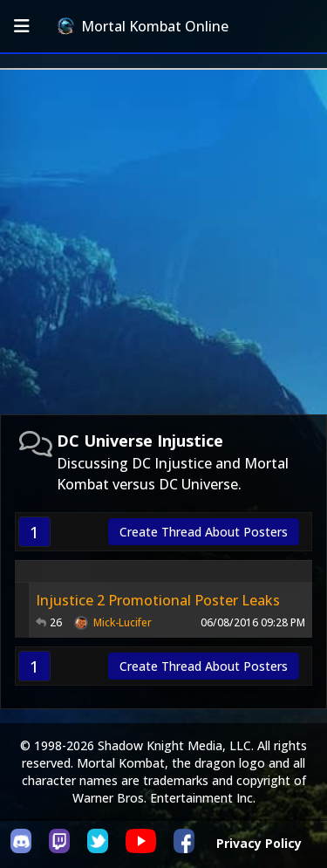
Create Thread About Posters (204, 532)
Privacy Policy (259, 843)
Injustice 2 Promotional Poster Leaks (158, 600)
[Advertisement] (163, 242)
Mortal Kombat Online (143, 26)
